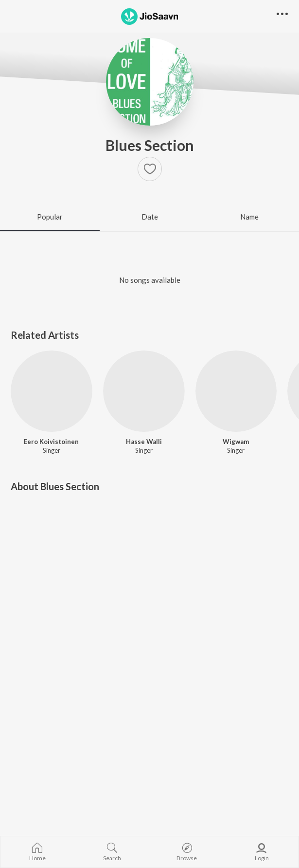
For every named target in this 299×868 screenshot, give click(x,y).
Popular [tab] (50, 217)
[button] (282, 14)
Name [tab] (249, 217)
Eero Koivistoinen (51, 442)
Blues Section (150, 145)
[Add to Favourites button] (150, 169)
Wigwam (236, 442)
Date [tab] (150, 217)
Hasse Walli (144, 442)
